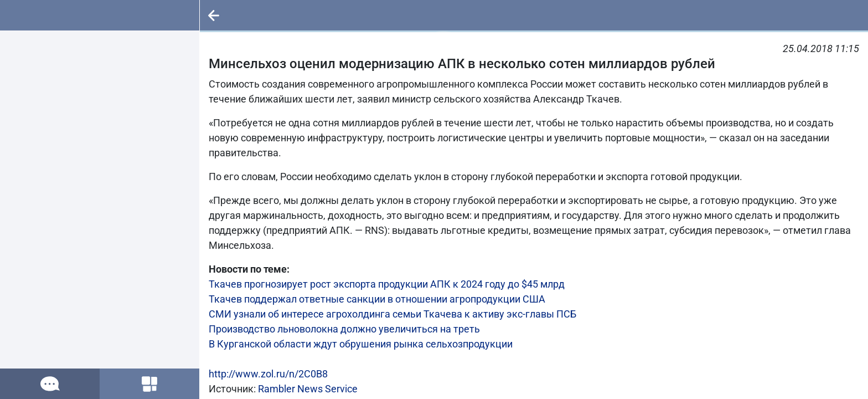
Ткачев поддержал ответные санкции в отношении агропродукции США (377, 299)
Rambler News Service (308, 389)
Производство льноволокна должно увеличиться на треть (344, 329)
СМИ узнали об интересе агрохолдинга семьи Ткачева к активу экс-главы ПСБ (392, 314)
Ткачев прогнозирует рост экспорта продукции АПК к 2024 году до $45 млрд (387, 284)
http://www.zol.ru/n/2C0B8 (268, 374)
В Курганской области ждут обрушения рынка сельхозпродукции (361, 344)
